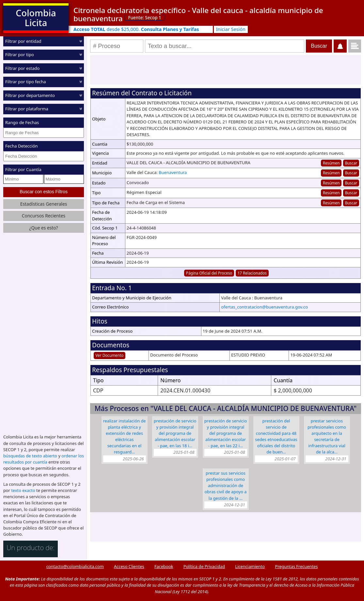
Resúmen (331, 163)
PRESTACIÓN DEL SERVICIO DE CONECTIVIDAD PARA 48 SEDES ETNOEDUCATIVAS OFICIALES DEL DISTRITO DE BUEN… (276, 436)
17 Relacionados (252, 273)
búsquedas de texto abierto (30, 456)
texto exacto (23, 490)
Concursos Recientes (44, 216)
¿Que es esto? (43, 228)
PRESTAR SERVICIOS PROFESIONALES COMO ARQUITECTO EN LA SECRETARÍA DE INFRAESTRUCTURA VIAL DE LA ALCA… (327, 436)
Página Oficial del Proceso (209, 273)
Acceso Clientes (129, 566)
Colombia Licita (36, 18)
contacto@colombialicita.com (75, 566)
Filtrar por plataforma (27, 109)
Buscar (351, 163)
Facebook (164, 566)
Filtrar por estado (22, 68)
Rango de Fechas (22, 122)
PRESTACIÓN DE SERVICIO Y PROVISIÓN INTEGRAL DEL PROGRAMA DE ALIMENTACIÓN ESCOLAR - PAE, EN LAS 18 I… (175, 433)
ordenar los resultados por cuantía (44, 459)
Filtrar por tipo (20, 55)
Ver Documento (110, 355)
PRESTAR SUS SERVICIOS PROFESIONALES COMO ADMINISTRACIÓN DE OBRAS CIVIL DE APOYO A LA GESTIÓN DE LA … (226, 486)
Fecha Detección (22, 146)
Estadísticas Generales (44, 204)
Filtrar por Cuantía (23, 169)
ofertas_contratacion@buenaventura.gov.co (264, 307)
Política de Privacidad (204, 566)
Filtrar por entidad (23, 41)
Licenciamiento (250, 566)
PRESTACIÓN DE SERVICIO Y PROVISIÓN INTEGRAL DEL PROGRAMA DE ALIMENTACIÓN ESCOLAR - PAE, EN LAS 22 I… (226, 433)
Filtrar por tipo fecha (26, 82)
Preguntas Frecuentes (296, 566)
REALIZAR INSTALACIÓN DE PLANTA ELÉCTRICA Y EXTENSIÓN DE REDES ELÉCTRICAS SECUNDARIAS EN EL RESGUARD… (125, 436)
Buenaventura (173, 172)
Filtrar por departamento (30, 95)
